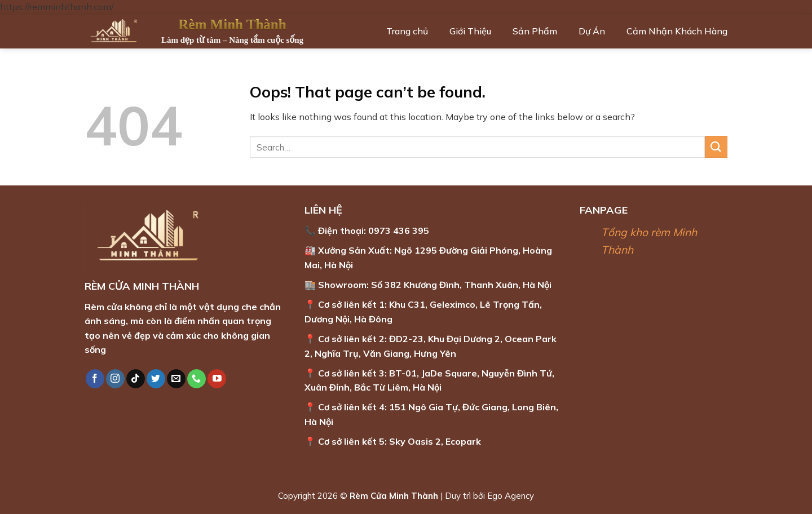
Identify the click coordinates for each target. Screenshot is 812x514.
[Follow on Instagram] (115, 379)
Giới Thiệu (470, 31)
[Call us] (197, 379)
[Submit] (716, 147)
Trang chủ (407, 31)
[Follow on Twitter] (156, 379)
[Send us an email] (176, 379)
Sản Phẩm (535, 31)
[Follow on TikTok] (136, 379)
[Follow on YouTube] (217, 379)
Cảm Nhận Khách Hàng (677, 31)
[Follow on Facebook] (95, 379)
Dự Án (592, 31)
